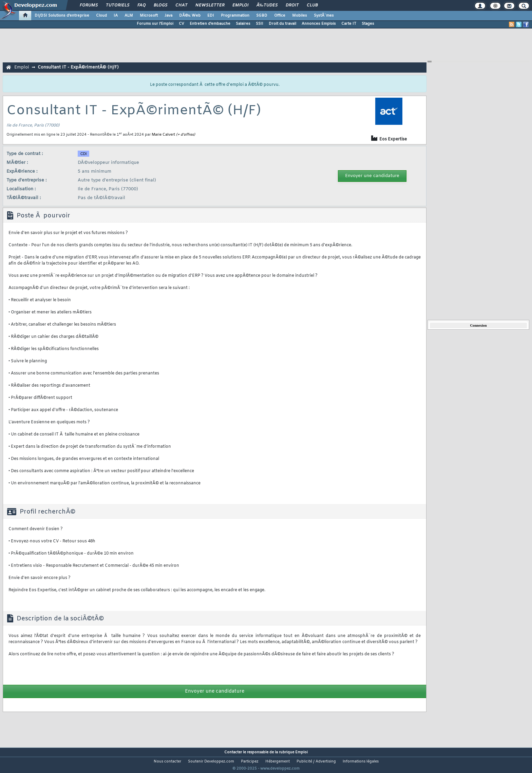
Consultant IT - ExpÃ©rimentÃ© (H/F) (78, 67)
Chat (181, 5)
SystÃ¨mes (324, 16)
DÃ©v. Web (190, 16)
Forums (89, 5)
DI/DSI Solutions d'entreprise (62, 16)
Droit (292, 5)
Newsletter (210, 5)
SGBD (262, 16)
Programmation (235, 16)
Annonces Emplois (319, 24)
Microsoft (149, 16)
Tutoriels (118, 5)
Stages (368, 24)
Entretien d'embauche (210, 24)
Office (280, 16)
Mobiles (300, 16)
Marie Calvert (163, 135)
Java (168, 16)
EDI (211, 16)
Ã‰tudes (267, 5)
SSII (260, 24)
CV (182, 24)
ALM (129, 16)
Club (312, 5)
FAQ (141, 5)
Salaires (243, 24)
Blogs (160, 5)
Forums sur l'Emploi (155, 24)
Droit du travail (282, 24)
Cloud (101, 16)
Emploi (240, 5)
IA (116, 16)
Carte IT (349, 24)
